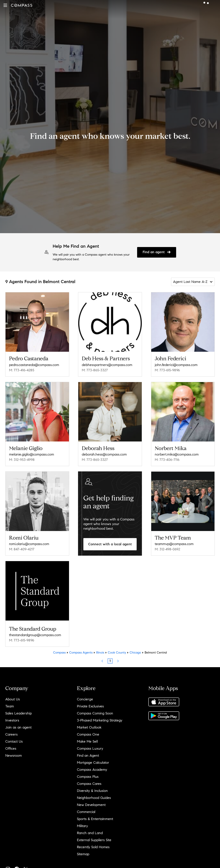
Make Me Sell (87, 741)
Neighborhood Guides (94, 798)
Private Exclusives (90, 706)
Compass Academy (92, 770)
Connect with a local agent (110, 544)
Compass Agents (81, 653)
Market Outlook (89, 727)
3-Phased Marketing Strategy (100, 720)
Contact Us (14, 741)
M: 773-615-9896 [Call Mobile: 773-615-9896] (167, 370)
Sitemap (83, 854)
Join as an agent (18, 727)
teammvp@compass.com (174, 544)
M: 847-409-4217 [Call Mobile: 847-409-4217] (22, 549)
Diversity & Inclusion (92, 791)
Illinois (100, 653)
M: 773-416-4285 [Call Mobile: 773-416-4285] (22, 370)
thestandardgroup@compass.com (35, 635)
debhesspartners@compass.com (107, 365)
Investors (12, 720)
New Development (91, 805)
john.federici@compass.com (176, 365)
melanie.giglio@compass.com (32, 454)
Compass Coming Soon (95, 713)
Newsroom (14, 755)
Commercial (86, 812)
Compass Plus (88, 777)
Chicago (135, 653)
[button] (5, 5)
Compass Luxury (90, 748)
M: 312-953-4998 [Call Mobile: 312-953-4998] (22, 460)
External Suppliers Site (94, 840)
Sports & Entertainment (95, 819)
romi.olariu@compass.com (29, 544)
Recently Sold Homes (93, 847)
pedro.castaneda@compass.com (34, 365)
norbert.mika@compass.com (177, 454)
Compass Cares (89, 784)
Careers (11, 734)
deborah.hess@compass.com (104, 454)
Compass (59, 653)
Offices (11, 748)
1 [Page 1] (110, 661)
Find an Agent (88, 755)
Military (82, 826)
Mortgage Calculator (93, 763)
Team (10, 706)
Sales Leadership (19, 713)
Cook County (117, 653)
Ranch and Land (90, 833)
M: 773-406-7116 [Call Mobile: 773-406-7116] (167, 460)
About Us (13, 699)
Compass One (88, 734)
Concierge (85, 699)
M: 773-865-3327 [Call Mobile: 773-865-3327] (95, 370)
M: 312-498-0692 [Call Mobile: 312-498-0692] (167, 549)
